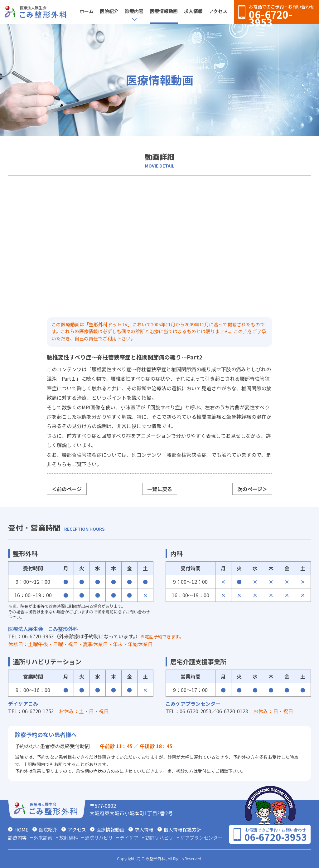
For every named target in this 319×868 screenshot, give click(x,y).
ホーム (87, 11)
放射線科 (69, 838)
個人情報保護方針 (182, 829)
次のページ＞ (252, 489)
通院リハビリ (99, 838)
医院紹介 (109, 11)
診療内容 (134, 11)
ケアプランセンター (201, 838)
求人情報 (193, 11)
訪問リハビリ (159, 838)
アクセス (218, 11)
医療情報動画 (164, 11)
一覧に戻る (160, 489)
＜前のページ (67, 489)
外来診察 (43, 838)
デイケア (129, 838)
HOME (21, 829)
